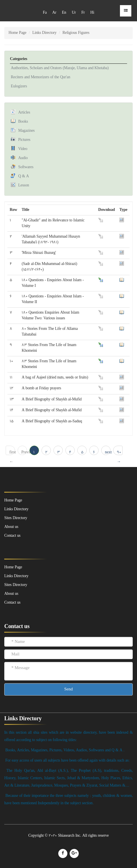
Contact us (12, 603)
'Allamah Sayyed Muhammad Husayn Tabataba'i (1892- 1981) (51, 239)
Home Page (17, 33)
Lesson (24, 185)
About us (11, 594)
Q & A (24, 176)
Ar (54, 13)
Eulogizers (19, 86)
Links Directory (44, 33)
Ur (74, 13)
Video (23, 149)
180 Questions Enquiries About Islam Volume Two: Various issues (50, 315)
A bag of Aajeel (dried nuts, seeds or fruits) (55, 378)
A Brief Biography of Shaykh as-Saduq (52, 421)
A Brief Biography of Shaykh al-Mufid (52, 399)
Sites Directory (16, 585)
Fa (45, 13)
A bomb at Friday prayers (41, 388)
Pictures (24, 140)
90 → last (120, 452)
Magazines (26, 131)
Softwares (26, 167)
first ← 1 (12, 452)
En (64, 13)
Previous (24, 452)
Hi (92, 13)
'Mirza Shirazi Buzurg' (39, 253)
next (108, 452)
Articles (24, 113)
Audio (23, 158)
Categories (19, 59)
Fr (83, 13)
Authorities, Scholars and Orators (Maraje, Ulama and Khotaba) (60, 68)
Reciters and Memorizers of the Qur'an (41, 77)
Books (23, 122)
